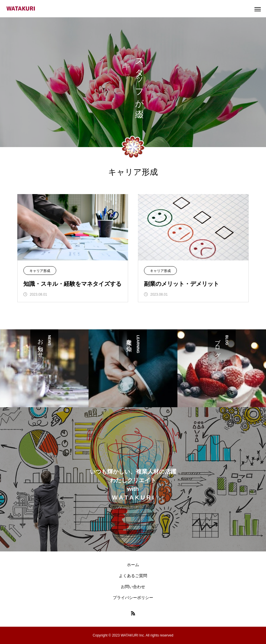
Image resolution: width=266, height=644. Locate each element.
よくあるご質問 (133, 576)
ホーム (133, 565)
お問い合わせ (133, 587)
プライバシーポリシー (133, 598)
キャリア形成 (40, 271)
